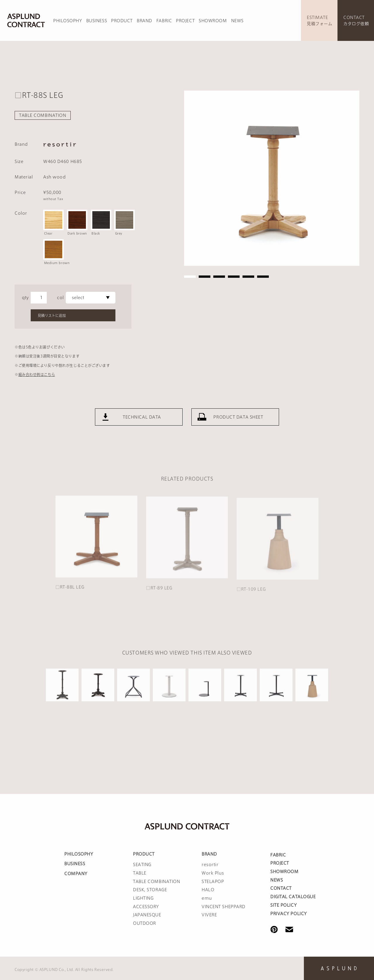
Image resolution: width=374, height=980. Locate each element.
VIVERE (209, 915)
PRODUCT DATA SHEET (238, 423)
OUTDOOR (144, 923)
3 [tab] (219, 277)
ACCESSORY (146, 907)
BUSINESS (97, 21)
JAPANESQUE (147, 915)
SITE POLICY (283, 905)
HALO (208, 890)
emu (207, 898)
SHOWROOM (213, 21)
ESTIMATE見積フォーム (320, 21)
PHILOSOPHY (68, 21)
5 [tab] (248, 277)
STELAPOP (213, 882)
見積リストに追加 (52, 315)
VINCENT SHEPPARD (224, 907)
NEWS (237, 21)
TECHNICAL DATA (142, 423)
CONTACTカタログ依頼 (356, 21)
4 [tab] (234, 277)
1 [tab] (190, 277)
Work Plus (213, 873)
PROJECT (185, 21)
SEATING (142, 865)
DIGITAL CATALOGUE (293, 897)
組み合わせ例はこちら (37, 374)
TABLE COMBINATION (43, 115)
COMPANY (76, 874)
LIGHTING (143, 898)
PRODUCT (122, 21)
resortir (210, 865)
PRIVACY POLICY (289, 914)
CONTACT (281, 888)
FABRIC (164, 21)
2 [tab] (205, 277)
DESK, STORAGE (150, 890)
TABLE (140, 873)
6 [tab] (263, 277)
